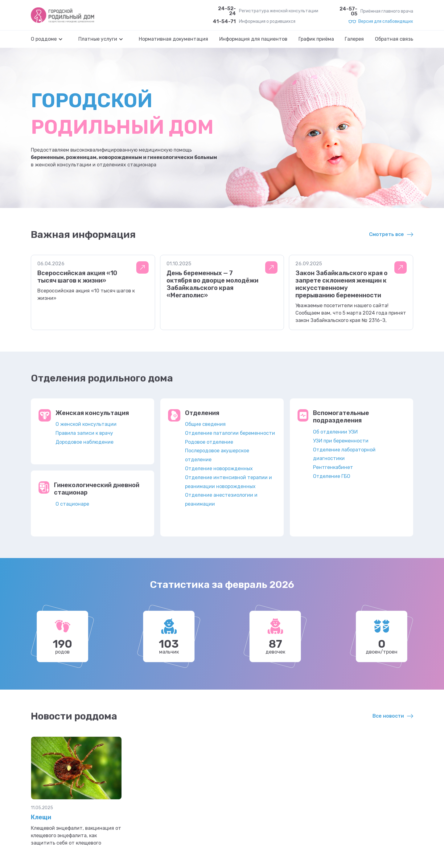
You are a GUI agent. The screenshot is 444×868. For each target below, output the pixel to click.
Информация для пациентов (253, 39)
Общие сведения (205, 424)
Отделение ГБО (332, 476)
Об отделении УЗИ (335, 432)
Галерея (354, 39)
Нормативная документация (173, 39)
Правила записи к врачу (84, 433)
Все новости (388, 716)
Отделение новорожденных (219, 469)
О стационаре (72, 504)
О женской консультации (86, 424)
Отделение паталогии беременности (230, 433)
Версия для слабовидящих (386, 22)
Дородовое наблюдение (84, 442)
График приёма (316, 39)
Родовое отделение (209, 442)
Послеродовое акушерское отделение (217, 455)
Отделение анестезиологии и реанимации (221, 499)
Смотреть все (386, 234)
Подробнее (142, 267)
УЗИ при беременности (341, 441)
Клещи (41, 817)
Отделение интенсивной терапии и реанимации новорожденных (228, 482)
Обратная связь (394, 39)
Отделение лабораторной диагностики (344, 454)
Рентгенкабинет (333, 467)
